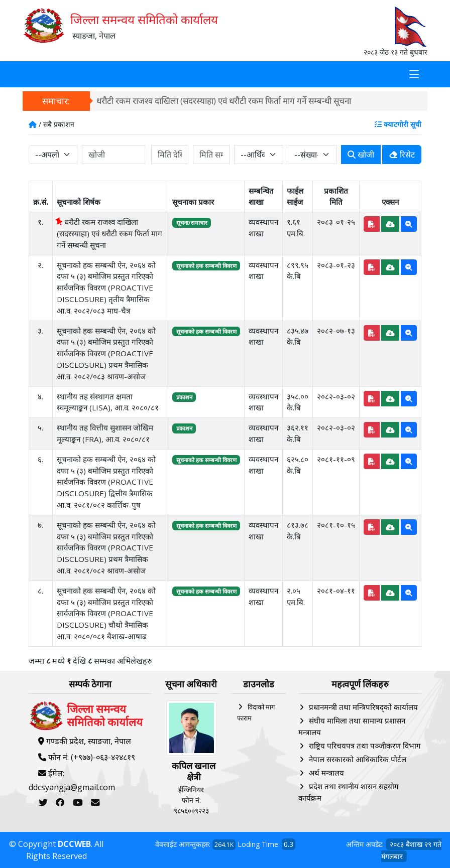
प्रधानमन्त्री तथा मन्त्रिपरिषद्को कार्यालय (363, 707)
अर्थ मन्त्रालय (326, 773)
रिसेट (402, 155)
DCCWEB (74, 844)
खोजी (361, 155)
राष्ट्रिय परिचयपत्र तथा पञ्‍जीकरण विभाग (365, 746)
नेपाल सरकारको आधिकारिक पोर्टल (358, 759)
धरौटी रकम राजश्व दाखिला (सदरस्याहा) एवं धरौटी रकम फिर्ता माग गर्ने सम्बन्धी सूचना (224, 101)
